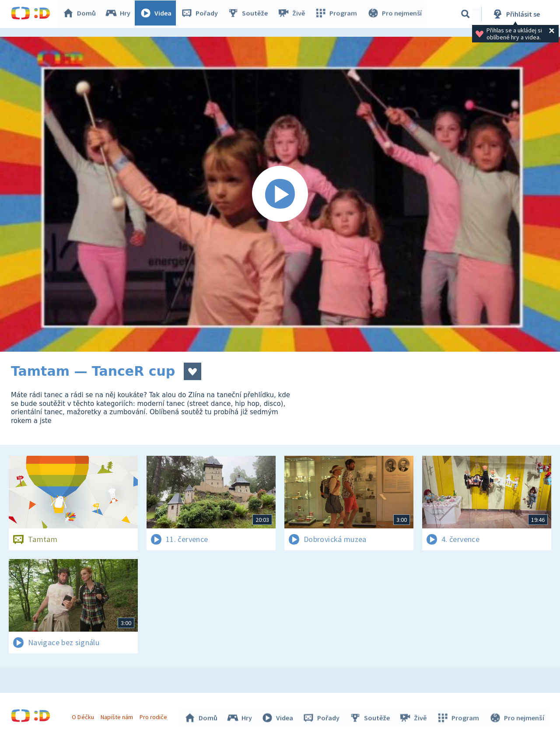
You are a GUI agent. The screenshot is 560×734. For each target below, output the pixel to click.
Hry (120, 14)
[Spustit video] (280, 194)
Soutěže (250, 14)
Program (337, 14)
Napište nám (118, 716)
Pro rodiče (155, 716)
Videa (158, 14)
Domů (81, 14)
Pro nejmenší (395, 14)
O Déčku (84, 716)
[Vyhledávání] (465, 14)
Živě (293, 14)
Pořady (202, 14)
